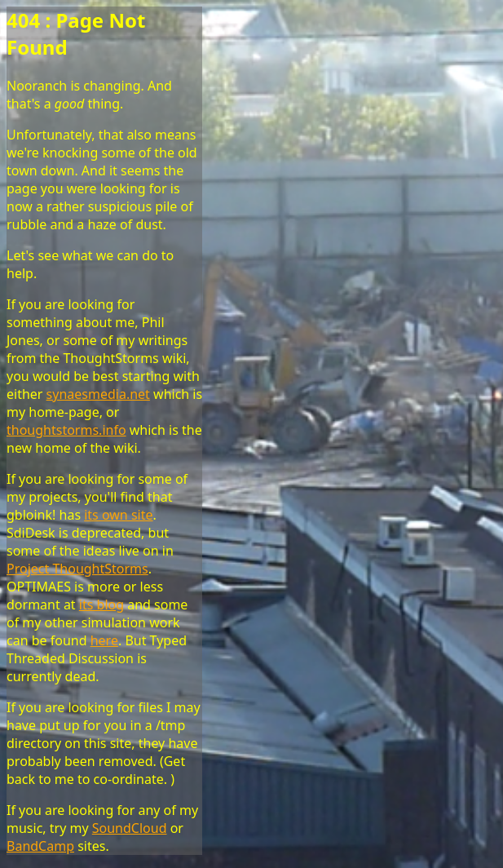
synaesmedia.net (98, 394)
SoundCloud (130, 828)
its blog (101, 604)
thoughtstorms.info (66, 430)
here (104, 640)
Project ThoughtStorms (77, 569)
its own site (118, 515)
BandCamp (40, 846)
